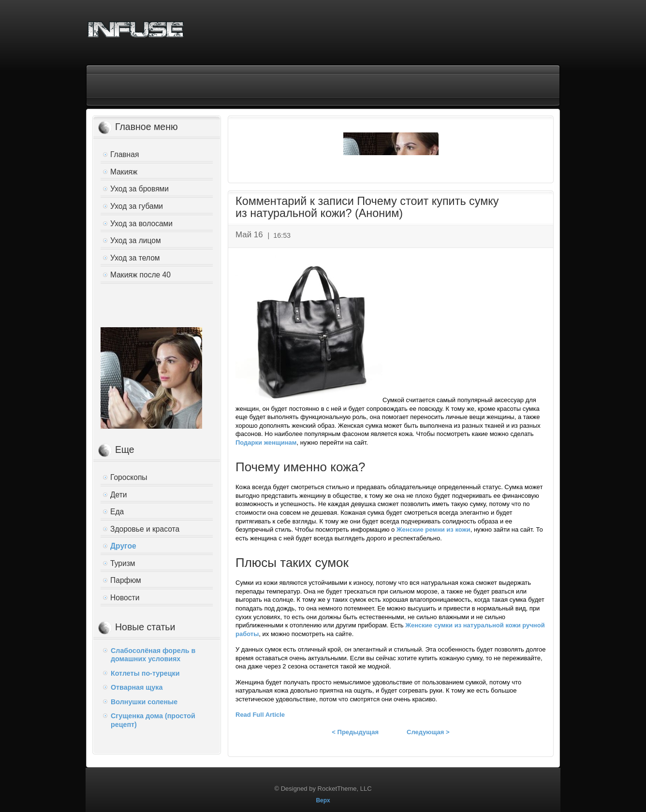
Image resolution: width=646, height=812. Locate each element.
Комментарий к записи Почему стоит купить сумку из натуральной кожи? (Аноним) (367, 207)
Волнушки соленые (144, 702)
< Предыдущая (355, 732)
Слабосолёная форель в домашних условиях (153, 655)
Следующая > (428, 732)
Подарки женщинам (266, 442)
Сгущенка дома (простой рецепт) (153, 720)
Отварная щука (137, 687)
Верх (323, 800)
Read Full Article (260, 715)
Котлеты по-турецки (145, 673)
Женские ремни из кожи (433, 529)
